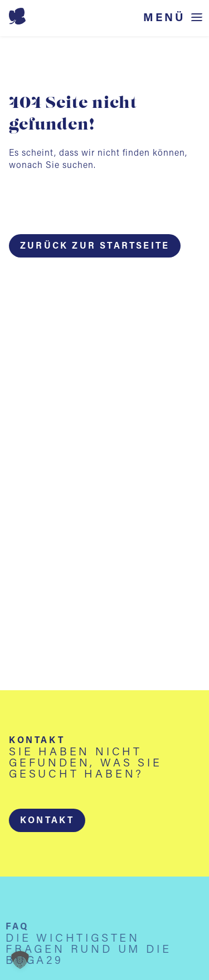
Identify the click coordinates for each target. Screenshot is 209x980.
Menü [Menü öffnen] (164, 18)
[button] (47, 820)
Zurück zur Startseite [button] (95, 246)
